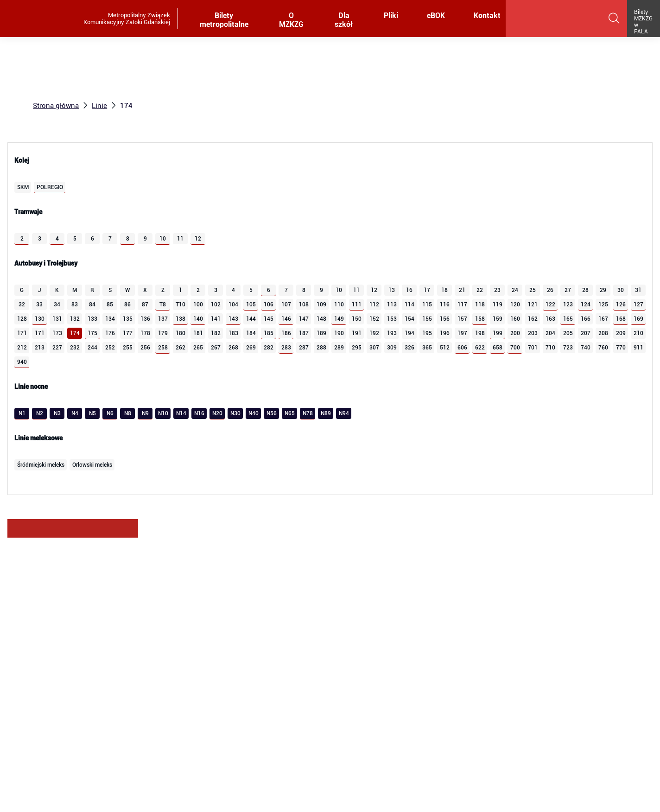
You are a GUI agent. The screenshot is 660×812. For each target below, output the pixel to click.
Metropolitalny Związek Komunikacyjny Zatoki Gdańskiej (127, 19)
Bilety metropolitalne (225, 20)
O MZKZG (293, 20)
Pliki (393, 16)
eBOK (438, 16)
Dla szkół (346, 20)
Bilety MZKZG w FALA (643, 22)
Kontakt (487, 16)
